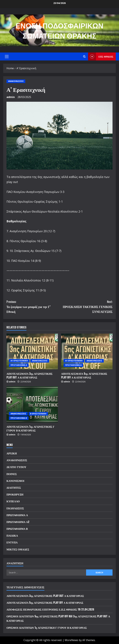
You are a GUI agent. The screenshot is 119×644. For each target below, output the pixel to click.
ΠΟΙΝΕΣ (12, 474)
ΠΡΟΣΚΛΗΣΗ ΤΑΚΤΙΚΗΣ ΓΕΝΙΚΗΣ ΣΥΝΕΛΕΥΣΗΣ (86, 306)
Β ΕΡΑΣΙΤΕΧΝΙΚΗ (38, 414)
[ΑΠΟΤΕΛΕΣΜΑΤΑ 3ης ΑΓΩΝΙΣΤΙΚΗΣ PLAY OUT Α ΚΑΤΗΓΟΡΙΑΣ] (32, 351)
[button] (7, 57)
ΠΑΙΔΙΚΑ (12, 535)
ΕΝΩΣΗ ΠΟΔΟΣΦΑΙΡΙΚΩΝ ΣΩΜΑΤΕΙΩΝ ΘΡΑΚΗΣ (60, 30)
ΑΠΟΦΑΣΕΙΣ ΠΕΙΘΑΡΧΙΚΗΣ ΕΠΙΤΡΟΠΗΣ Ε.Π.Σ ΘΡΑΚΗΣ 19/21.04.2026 (50, 609)
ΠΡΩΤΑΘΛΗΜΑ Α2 (18, 522)
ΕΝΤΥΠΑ (12, 542)
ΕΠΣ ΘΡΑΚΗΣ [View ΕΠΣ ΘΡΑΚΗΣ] (101, 56)
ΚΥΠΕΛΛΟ (13, 501)
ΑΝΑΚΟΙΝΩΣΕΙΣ (16, 81)
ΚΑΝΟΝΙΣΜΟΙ (15, 481)
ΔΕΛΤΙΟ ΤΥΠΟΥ (16, 467)
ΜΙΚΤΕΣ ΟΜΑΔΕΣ (18, 549)
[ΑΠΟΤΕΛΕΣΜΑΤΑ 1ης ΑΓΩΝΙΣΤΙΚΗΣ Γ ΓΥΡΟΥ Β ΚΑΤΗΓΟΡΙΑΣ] (32, 404)
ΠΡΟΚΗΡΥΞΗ (15, 494)
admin (11, 97)
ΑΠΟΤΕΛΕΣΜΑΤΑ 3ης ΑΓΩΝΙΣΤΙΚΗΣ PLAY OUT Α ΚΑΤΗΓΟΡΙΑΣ (30, 375)
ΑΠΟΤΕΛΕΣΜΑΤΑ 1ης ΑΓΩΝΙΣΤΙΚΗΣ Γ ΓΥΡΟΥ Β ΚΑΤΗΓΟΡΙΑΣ (30, 428)
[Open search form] (84, 56)
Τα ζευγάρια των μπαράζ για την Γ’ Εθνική (33, 306)
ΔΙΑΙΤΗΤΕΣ (14, 488)
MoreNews (71, 640)
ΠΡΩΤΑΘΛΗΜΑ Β (19, 418)
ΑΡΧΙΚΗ (12, 453)
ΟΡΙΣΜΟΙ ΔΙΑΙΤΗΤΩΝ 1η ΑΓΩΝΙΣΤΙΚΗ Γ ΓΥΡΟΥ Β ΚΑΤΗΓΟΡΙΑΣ (47, 628)
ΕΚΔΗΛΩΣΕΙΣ (15, 508)
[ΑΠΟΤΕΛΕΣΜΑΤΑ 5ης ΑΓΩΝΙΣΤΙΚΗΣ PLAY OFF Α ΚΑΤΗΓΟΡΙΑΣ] (87, 351)
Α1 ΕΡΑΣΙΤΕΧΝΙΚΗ (19, 361)
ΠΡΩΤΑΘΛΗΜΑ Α (19, 365)
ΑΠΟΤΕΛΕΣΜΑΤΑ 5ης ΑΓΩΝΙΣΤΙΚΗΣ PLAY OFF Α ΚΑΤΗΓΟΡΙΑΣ (84, 375)
